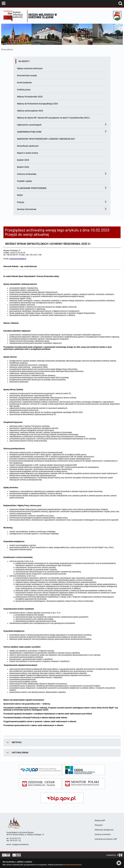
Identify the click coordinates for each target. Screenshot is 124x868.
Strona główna (7, 50)
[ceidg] (83, 770)
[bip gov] (62, 798)
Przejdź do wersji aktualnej (27, 234)
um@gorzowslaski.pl (18, 259)
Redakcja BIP (100, 821)
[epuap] (40, 770)
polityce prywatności (74, 865)
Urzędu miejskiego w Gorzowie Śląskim (43, 16)
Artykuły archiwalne (103, 834)
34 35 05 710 (15, 838)
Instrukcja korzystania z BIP (106, 839)
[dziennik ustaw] (40, 784)
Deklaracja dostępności (104, 830)
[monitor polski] (84, 784)
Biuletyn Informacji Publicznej (15, 16)
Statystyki (99, 825)
